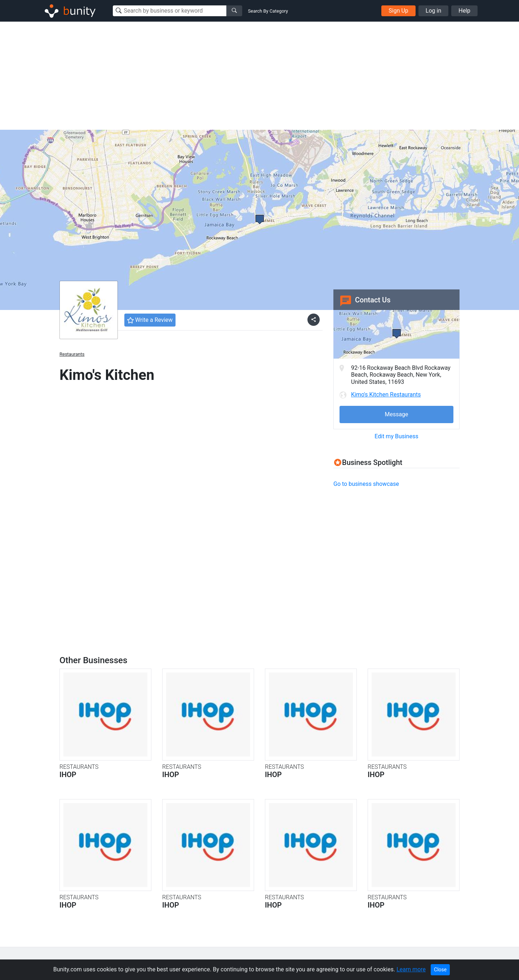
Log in (433, 11)
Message (396, 414)
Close (440, 970)
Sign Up (398, 11)
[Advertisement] (259, 76)
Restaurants (72, 354)
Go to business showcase (366, 484)
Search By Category (268, 11)
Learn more (411, 969)
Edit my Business (396, 436)
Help (464, 11)
